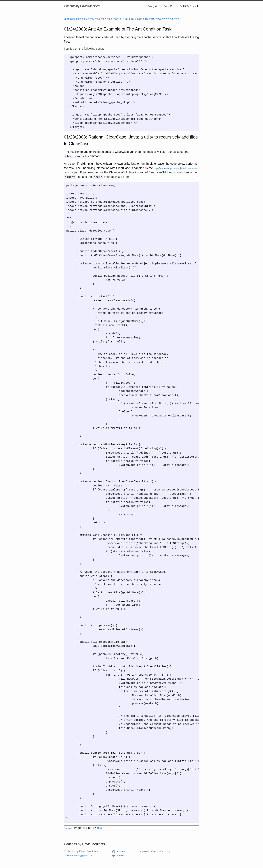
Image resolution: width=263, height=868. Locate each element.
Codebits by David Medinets (82, 6)
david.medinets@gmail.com (79, 855)
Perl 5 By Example (189, 6)
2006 (97, 19)
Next (99, 828)
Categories (153, 6)
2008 (109, 19)
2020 (176, 19)
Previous (69, 828)
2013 (140, 19)
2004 (85, 19)
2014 (146, 19)
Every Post (169, 6)
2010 (121, 19)
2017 (164, 19)
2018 (170, 19)
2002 (73, 19)
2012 (134, 19)
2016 (158, 19)
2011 (128, 19)
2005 (91, 19)
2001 (67, 19)
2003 (79, 19)
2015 (152, 19)
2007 (103, 19)
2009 (115, 19)
